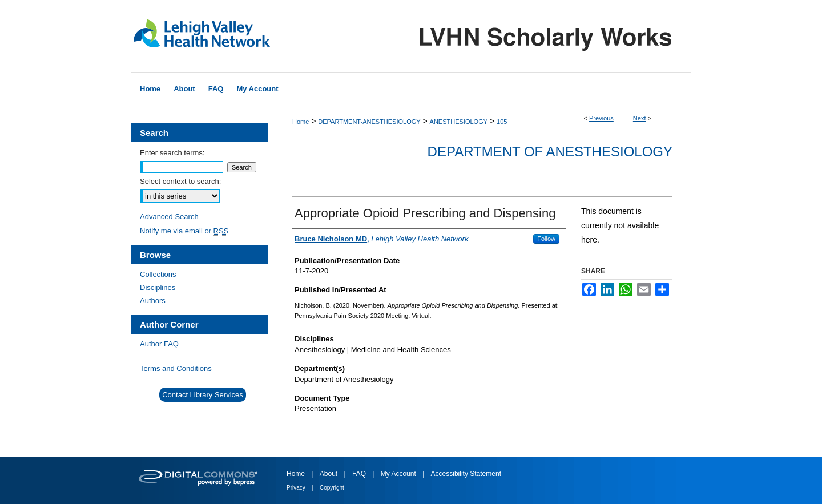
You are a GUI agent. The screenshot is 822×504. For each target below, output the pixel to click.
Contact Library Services (203, 395)
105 (502, 122)
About (330, 474)
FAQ (360, 474)
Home (301, 122)
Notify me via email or (184, 231)
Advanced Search (169, 217)
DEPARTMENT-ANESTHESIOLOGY (369, 122)
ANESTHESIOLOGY (459, 122)
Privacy (297, 488)
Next (640, 118)
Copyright (332, 488)
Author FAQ (159, 344)
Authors (153, 301)
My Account (399, 474)
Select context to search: (180, 181)
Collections (158, 274)
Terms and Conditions (176, 368)
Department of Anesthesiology (550, 152)
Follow (546, 239)
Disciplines (158, 287)
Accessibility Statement (466, 474)
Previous (601, 118)
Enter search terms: (172, 153)
